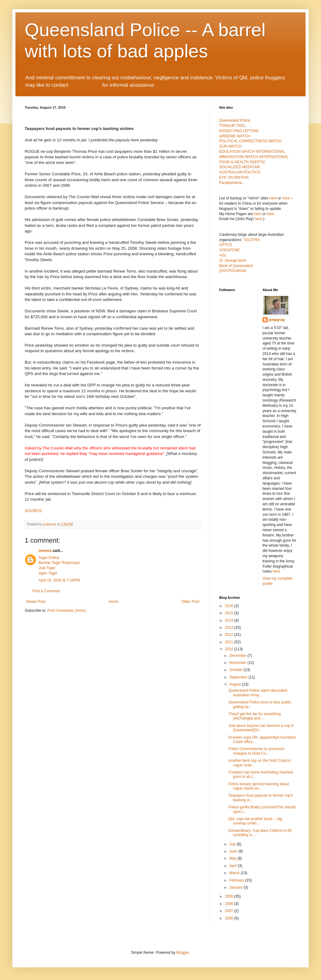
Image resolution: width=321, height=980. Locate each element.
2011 (230, 642)
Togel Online (49, 558)
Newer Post (36, 602)
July (233, 844)
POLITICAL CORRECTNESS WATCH (250, 141)
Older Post (190, 602)
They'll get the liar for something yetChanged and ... (255, 716)
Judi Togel (47, 568)
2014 (230, 620)
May (233, 858)
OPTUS (225, 245)
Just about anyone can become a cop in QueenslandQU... (261, 728)
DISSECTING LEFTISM (239, 131)
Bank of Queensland (236, 266)
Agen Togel (48, 573)
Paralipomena (231, 183)
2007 (230, 911)
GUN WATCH (230, 146)
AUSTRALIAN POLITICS (240, 172)
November (238, 663)
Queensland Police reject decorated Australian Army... (258, 693)
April (233, 866)
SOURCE (33, 511)
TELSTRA (252, 240)
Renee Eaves (85, 85)
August (236, 684)
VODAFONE (229, 250)
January (236, 887)
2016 (230, 606)
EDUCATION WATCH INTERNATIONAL (252, 152)
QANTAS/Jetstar (233, 271)
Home (114, 602)
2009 (230, 896)
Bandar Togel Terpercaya (59, 563)
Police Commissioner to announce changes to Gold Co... (256, 751)
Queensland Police (235, 120)
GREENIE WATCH (235, 136)
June (234, 851)
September (239, 677)
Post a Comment (46, 591)
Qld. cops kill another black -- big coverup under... (255, 821)
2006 (230, 918)
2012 (230, 635)
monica (45, 551)
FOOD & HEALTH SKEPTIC (242, 162)
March (235, 873)
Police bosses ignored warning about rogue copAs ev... (259, 786)
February (237, 880)
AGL (223, 255)
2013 (230, 628)
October (236, 670)
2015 (230, 613)
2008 (230, 904)
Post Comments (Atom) (67, 611)
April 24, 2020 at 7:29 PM (59, 580)
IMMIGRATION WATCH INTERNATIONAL (254, 157)
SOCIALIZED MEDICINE (240, 167)
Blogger (183, 953)
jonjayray (277, 320)
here (273, 198)
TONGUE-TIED (232, 126)
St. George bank (233, 261)
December (238, 656)
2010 (230, 649)
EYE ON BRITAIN (234, 177)
